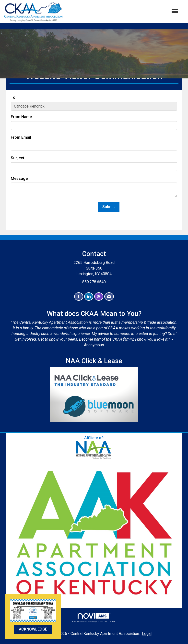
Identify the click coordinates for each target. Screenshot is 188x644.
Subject (18, 158)
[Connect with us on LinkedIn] (89, 297)
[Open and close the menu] (123, 12)
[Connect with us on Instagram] (99, 297)
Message (19, 179)
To (13, 97)
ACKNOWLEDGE (33, 629)
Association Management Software (94, 618)
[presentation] (48, 212)
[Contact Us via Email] (109, 297)
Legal (147, 634)
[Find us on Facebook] (79, 297)
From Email (21, 137)
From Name (21, 117)
